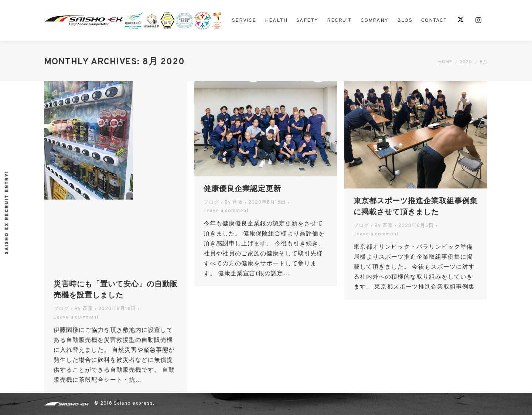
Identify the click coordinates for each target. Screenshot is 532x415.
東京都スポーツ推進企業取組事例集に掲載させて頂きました (416, 207)
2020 (466, 62)
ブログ (61, 309)
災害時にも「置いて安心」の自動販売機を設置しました (116, 290)
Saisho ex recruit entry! (7, 212)
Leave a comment (76, 317)
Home (445, 62)
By (84, 309)
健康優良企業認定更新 (242, 189)
